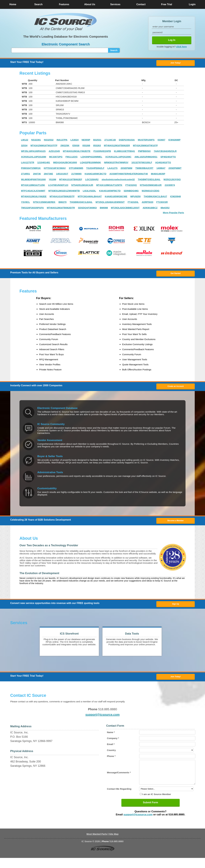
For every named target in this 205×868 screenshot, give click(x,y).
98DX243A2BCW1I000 (65, 163)
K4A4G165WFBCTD (110, 192)
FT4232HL (133, 203)
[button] (66, 22)
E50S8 (76, 146)
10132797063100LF (142, 163)
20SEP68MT (175, 169)
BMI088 (104, 209)
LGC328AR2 (92, 180)
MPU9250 (136, 197)
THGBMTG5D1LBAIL (149, 180)
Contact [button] (141, 4)
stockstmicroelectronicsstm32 (118, 180)
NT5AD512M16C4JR (82, 186)
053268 (86, 146)
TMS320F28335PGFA (32, 209)
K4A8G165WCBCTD (95, 175)
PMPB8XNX (144, 152)
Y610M (52, 180)
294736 (37, 175)
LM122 (25, 141)
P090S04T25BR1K (31, 169)
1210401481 (44, 163)
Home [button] (13, 4)
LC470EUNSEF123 (58, 186)
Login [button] (192, 4)
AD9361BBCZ (150, 209)
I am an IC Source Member (157, 804)
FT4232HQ (131, 186)
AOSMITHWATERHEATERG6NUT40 (129, 175)
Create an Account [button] (176, 389)
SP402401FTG (168, 158)
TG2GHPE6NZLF (95, 169)
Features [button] (64, 4)
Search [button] (38, 4)
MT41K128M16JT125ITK (109, 186)
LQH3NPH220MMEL (91, 158)
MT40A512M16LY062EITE (77, 152)
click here (181, 46)
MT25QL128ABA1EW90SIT (110, 203)
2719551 (25, 175)
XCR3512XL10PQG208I (34, 158)
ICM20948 (175, 197)
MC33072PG (56, 158)
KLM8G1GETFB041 (125, 152)
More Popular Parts (174, 213)
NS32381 (36, 141)
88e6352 (165, 209)
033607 (161, 141)
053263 (97, 146)
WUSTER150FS (146, 141)
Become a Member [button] (176, 524)
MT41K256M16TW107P (145, 146)
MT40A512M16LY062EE (34, 197)
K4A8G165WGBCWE (116, 197)
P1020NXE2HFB (102, 152)
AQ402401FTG (163, 163)
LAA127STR (28, 163)
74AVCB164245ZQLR (165, 152)
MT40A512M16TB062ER (117, 146)
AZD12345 (54, 152)
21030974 (170, 186)
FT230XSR (162, 203)
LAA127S (112, 169)
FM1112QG (72, 158)
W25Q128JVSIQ (172, 180)
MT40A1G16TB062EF (71, 180)
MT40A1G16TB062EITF (62, 197)
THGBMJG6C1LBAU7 (155, 197)
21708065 (76, 175)
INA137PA (62, 141)
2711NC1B (110, 141)
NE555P (86, 141)
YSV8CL (25, 203)
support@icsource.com (103, 720)
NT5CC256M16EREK (44, 203)
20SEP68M (126, 169)
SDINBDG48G (131, 192)
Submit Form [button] (150, 813)
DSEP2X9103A (127, 141)
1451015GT (62, 175)
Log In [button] (172, 40)
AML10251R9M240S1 (146, 158)
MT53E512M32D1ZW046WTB (64, 192)
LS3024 (74, 141)
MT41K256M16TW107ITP (44, 146)
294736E (48, 175)
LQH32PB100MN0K (90, 163)
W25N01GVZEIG (150, 192)
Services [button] (115, 4)
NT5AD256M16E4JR (151, 186)
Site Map (114, 844)
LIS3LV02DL (89, 192)
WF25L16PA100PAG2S (33, 152)
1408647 (161, 169)
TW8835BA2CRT (144, 169)
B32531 (97, 141)
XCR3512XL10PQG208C (118, 158)
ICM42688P (174, 141)
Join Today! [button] (176, 682)
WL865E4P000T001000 (33, 180)
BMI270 (63, 203)
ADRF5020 (148, 203)
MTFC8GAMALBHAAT (90, 197)
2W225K (65, 146)
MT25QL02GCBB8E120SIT (125, 209)
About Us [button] (90, 4)
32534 (24, 146)
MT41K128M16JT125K (33, 186)
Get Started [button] (176, 275)
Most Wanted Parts (97, 844)
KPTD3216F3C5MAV (55, 169)
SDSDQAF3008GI (87, 209)
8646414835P (158, 175)
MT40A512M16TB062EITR (61, 209)
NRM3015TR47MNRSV (116, 163)
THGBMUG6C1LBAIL (81, 203)
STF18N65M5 (76, 169)
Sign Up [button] (176, 608)
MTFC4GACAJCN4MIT (33, 192)
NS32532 (49, 141)
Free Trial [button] (167, 4)
